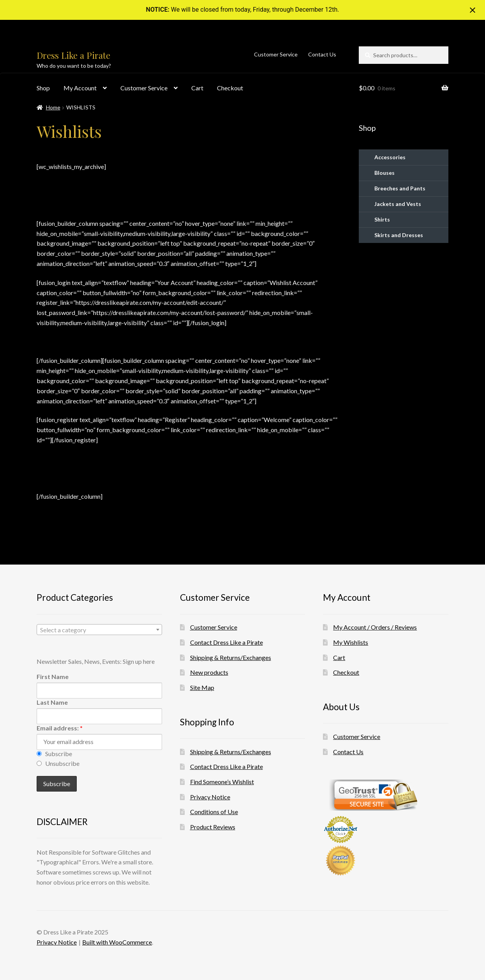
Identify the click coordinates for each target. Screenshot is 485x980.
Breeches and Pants (400, 188)
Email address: (60, 728)
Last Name (52, 702)
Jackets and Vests (398, 204)
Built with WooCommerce (117, 942)
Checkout (230, 88)
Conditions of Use (214, 812)
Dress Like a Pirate (73, 55)
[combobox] (99, 630)
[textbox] (99, 630)
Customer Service (276, 54)
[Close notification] (473, 10)
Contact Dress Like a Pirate (227, 642)
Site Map (202, 687)
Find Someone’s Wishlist (222, 782)
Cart (197, 88)
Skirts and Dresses (399, 235)
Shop (43, 88)
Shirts (382, 219)
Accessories (390, 157)
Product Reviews (213, 827)
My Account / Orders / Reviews (375, 627)
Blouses (384, 173)
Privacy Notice (210, 797)
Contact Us (322, 54)
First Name (53, 676)
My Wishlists (351, 642)
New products (209, 672)
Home (53, 107)
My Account (80, 88)
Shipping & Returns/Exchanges (231, 657)
